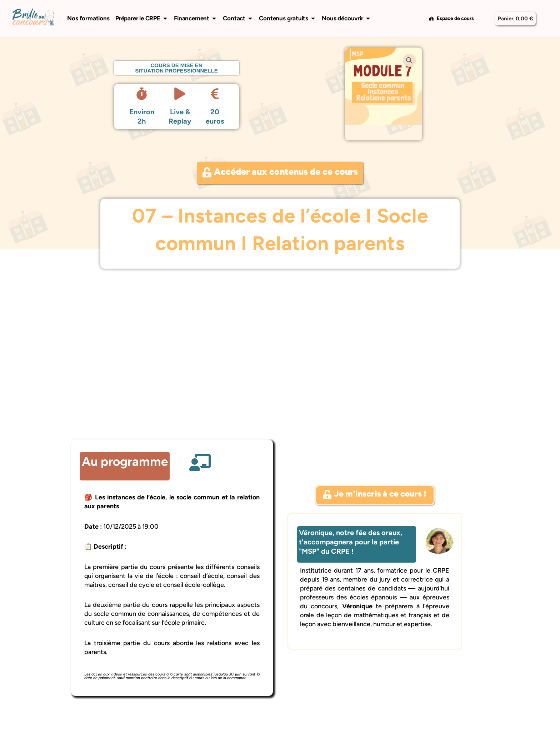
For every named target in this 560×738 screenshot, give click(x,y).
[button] (409, 60)
